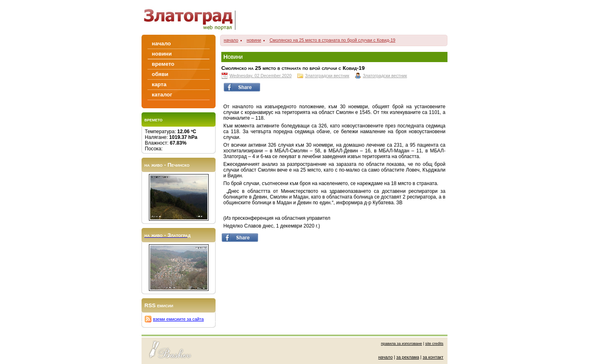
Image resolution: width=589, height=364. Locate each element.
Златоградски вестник (327, 76)
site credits (434, 344)
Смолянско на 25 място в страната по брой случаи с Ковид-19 (333, 40)
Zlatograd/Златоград (192, 17)
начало (231, 40)
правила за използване (401, 344)
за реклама (408, 357)
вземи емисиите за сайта (178, 319)
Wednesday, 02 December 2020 (261, 76)
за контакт (433, 357)
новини (254, 40)
